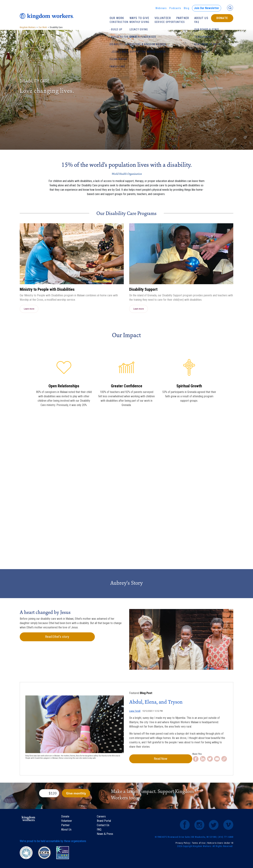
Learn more (29, 309)
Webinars (161, 8)
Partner (183, 18)
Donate (222, 18)
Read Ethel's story (44, 637)
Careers (101, 817)
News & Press (105, 834)
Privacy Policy (183, 844)
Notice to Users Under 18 (220, 844)
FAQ (99, 830)
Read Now (148, 759)
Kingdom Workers (28, 27)
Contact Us (103, 826)
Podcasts (175, 8)
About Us (201, 18)
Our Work (117, 18)
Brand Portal (104, 821)
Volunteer (163, 18)
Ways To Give (139, 18)
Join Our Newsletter (207, 8)
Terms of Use (199, 844)
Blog (187, 8)
